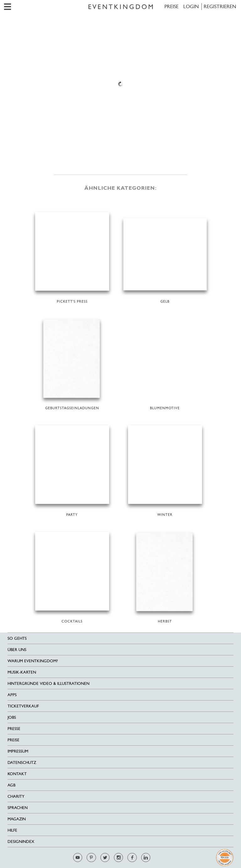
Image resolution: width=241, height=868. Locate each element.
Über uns (17, 650)
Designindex (21, 842)
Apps (12, 695)
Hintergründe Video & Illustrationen (48, 683)
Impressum (18, 751)
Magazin (17, 819)
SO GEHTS (17, 638)
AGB (11, 785)
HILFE (12, 830)
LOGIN (191, 6)
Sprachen (18, 808)
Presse (14, 729)
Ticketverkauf (23, 706)
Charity (16, 796)
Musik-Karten (22, 672)
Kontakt (17, 774)
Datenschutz (22, 762)
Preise (171, 6)
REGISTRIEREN (220, 6)
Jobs (12, 717)
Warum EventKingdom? (33, 661)
